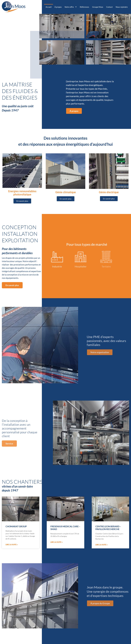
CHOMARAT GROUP (16, 526)
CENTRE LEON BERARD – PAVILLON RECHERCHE (108, 528)
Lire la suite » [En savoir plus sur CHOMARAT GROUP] (12, 544)
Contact (109, 7)
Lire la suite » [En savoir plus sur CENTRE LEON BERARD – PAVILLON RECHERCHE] (102, 545)
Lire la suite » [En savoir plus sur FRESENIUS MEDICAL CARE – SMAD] (57, 542)
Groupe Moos (98, 7)
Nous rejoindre (122, 7)
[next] (127, 181)
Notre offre (71, 7)
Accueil (49, 7)
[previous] (4, 181)
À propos (58, 7)
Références (84, 7)
